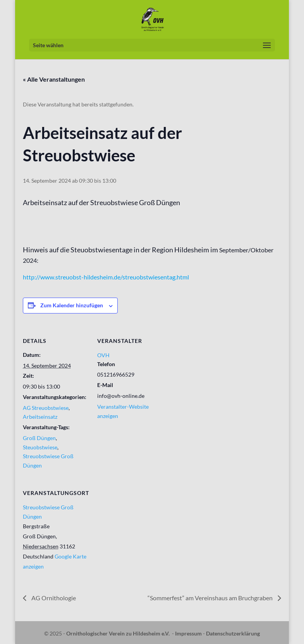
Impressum (188, 633)
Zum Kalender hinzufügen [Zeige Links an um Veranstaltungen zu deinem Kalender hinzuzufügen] (72, 305)
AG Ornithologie (53, 598)
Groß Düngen (39, 438)
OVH (103, 355)
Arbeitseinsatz (40, 417)
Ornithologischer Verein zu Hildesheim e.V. (118, 633)
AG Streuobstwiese (46, 408)
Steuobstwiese (40, 447)
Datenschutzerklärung (233, 633)
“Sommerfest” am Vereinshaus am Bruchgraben (211, 598)
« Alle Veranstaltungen (54, 79)
